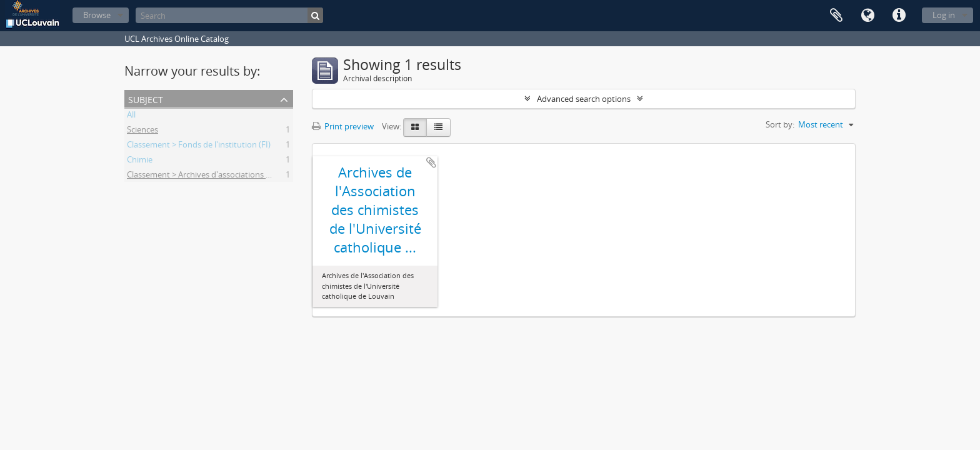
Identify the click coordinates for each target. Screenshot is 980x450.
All (131, 116)
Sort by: (780, 124)
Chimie (140, 161)
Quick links (899, 16)
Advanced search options (584, 99)
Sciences (142, 131)
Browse (97, 15)
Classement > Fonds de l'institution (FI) (199, 146)
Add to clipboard (431, 162)
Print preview (343, 126)
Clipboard (836, 16)
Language (867, 16)
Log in (944, 15)
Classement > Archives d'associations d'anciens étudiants (232, 176)
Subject (146, 98)
